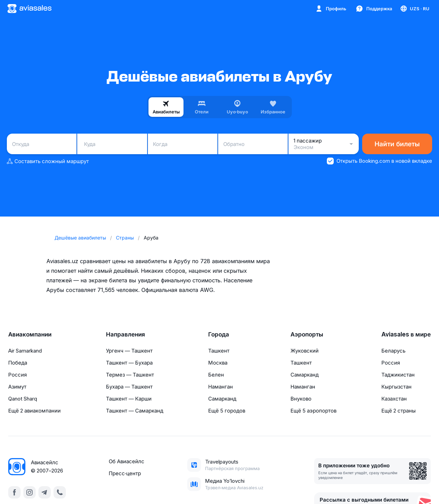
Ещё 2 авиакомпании (34, 411)
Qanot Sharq (23, 399)
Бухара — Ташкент (129, 387)
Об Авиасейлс (127, 461)
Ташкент (219, 351)
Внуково (301, 399)
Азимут (17, 387)
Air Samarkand (25, 351)
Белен (216, 375)
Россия (17, 375)
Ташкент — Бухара (129, 363)
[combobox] (42, 144)
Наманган (221, 387)
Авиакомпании (30, 334)
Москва (218, 363)
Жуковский (305, 351)
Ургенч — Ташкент (129, 351)
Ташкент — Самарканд (135, 411)
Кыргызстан (396, 387)
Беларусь (393, 351)
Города (219, 334)
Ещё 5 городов (227, 411)
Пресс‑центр (125, 473)
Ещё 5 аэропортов (313, 411)
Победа (18, 363)
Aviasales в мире (406, 334)
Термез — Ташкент (130, 375)
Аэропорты (307, 334)
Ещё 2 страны (399, 411)
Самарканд (222, 399)
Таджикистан (398, 375)
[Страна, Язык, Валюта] (414, 9)
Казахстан (394, 399)
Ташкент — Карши (129, 399)
